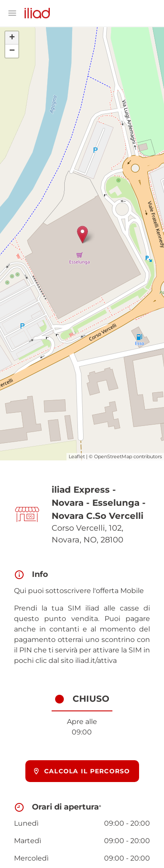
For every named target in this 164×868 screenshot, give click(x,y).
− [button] (12, 51)
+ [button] (12, 38)
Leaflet (77, 456)
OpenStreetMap (113, 456)
